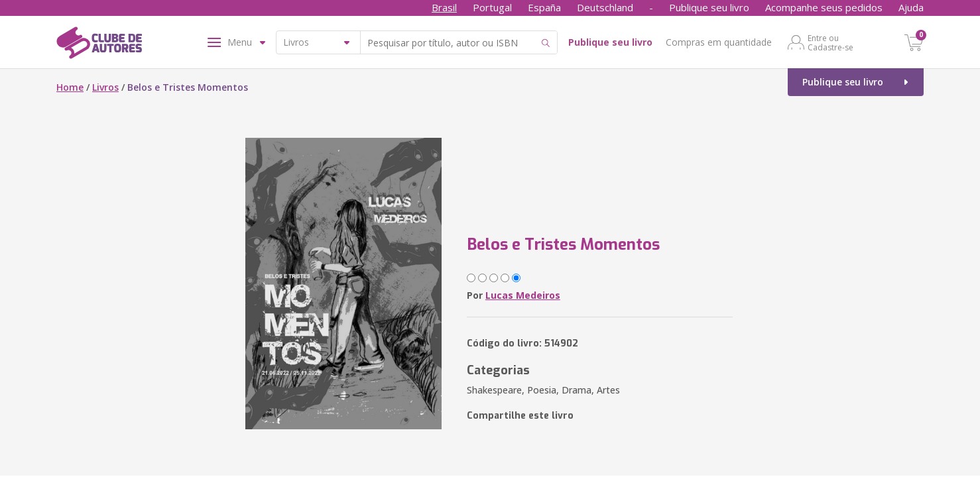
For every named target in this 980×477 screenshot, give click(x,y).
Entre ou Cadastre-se (830, 42)
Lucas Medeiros (523, 295)
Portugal (492, 7)
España (544, 7)
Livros (105, 87)
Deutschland (605, 7)
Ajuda (911, 7)
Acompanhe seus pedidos (824, 7)
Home (70, 87)
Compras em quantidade (719, 42)
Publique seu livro (709, 7)
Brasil (444, 7)
